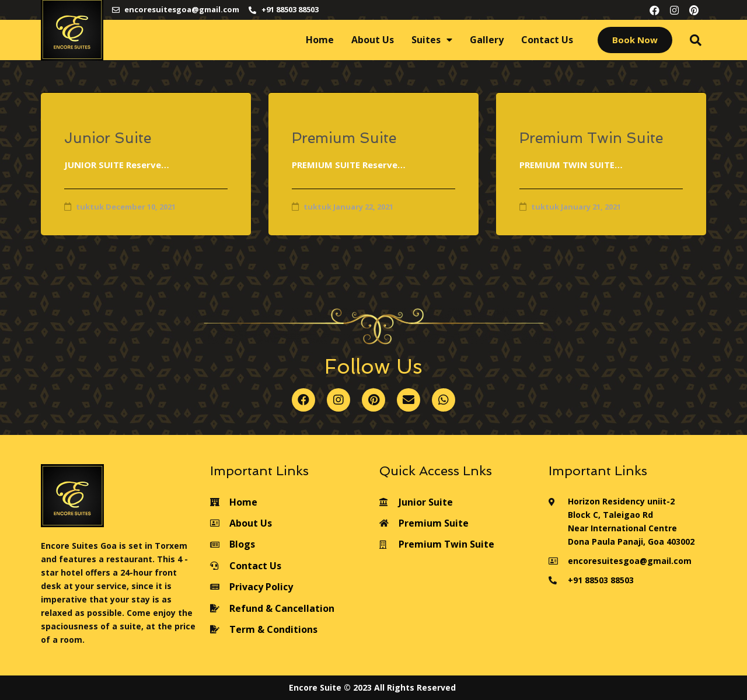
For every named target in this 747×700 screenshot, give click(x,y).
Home (320, 40)
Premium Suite (344, 138)
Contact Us (547, 40)
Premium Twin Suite (591, 138)
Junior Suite (108, 138)
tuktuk (90, 207)
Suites (432, 40)
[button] (635, 40)
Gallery (487, 40)
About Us (373, 40)
